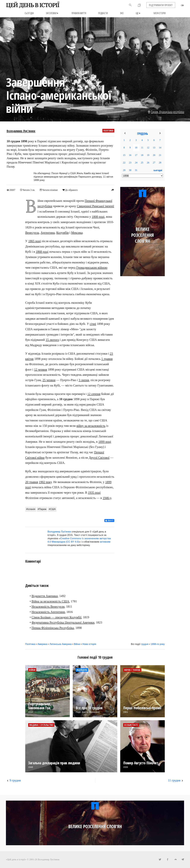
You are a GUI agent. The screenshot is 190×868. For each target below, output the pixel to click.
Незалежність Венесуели (48, 607)
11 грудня (174, 780)
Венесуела (32, 233)
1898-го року (158, 644)
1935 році (94, 492)
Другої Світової (99, 457)
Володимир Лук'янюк (21, 131)
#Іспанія (31, 509)
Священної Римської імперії (96, 206)
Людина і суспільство (41, 725)
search (130, 5)
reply (113, 190)
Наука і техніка (132, 670)
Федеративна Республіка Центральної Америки (63, 622)
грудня (145, 644)
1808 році (98, 217)
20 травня (32, 482)
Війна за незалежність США (50, 601)
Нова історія (89, 644)
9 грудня (15, 780)
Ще (139, 13)
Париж (154, 112)
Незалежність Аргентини (48, 612)
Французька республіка (172, 112)
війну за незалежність (91, 426)
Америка (42, 644)
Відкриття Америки (45, 596)
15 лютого (52, 340)
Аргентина (48, 233)
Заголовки (53, 13)
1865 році (35, 241)
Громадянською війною (92, 268)
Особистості (131, 725)
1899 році (105, 442)
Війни (77, 644)
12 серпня (94, 394)
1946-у (107, 498)
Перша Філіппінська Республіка (53, 628)
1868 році (42, 252)
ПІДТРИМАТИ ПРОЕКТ (161, 5)
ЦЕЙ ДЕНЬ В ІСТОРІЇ (33, 5)
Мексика (77, 233)
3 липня (84, 380)
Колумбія (62, 233)
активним (105, 542)
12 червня (40, 369)
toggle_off (182, 5)
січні (93, 324)
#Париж (42, 509)
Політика (108, 131)
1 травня (107, 359)
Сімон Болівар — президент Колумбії (57, 617)
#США (52, 509)
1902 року (45, 482)
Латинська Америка (60, 644)
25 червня (49, 380)
